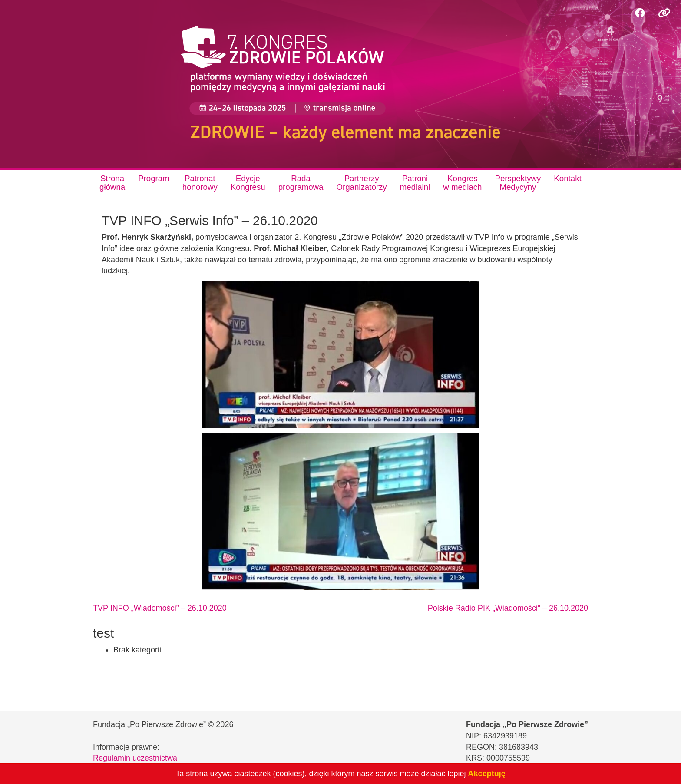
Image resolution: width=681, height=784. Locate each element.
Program (154, 178)
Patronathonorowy (200, 183)
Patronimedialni (415, 183)
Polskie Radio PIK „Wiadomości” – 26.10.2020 (508, 608)
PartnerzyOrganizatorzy (361, 183)
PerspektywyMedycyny (518, 183)
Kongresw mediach (462, 183)
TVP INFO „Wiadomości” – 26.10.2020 (160, 608)
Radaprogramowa (301, 183)
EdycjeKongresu (248, 183)
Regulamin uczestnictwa (135, 758)
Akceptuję (487, 774)
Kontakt (567, 178)
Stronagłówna (112, 183)
